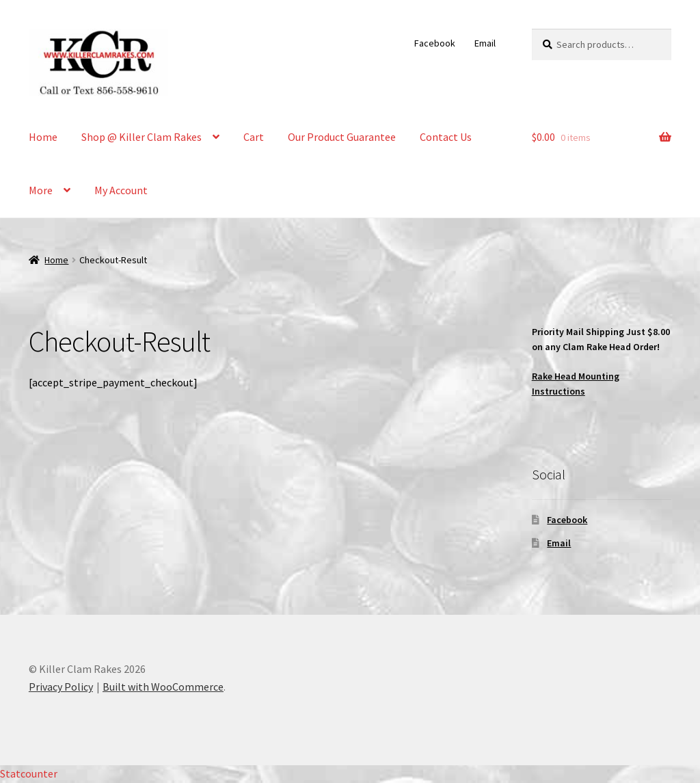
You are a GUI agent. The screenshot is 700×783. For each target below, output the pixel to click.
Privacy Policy (61, 687)
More (41, 190)
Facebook (435, 43)
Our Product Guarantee (342, 137)
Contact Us (446, 137)
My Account (121, 190)
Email (485, 43)
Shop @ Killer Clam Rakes (142, 137)
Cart (254, 137)
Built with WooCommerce (163, 687)
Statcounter (29, 773)
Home (43, 137)
